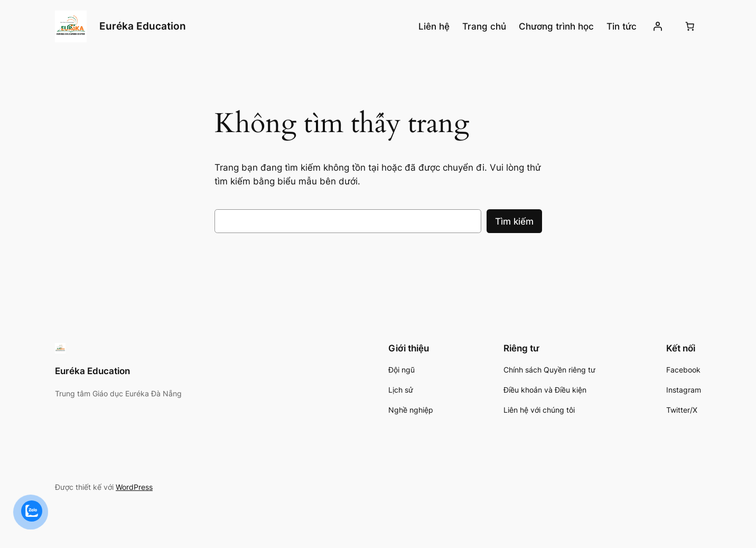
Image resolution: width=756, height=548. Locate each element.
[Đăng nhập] (658, 26)
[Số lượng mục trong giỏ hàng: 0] (690, 26)
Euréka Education (143, 26)
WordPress (134, 487)
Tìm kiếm (514, 221)
